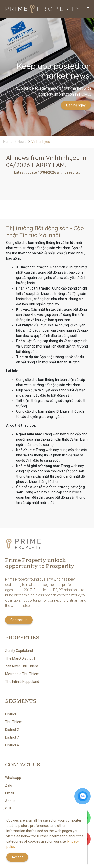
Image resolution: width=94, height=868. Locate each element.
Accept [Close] (17, 857)
